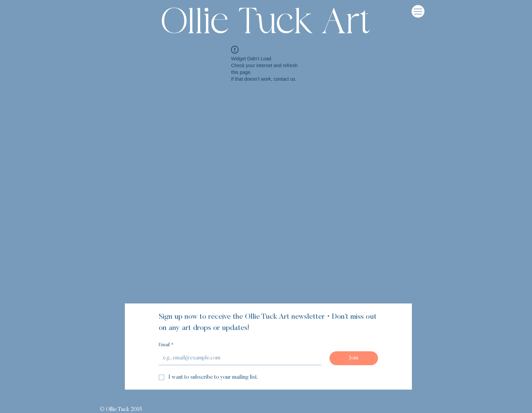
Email (166, 346)
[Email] (238, 358)
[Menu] (418, 11)
